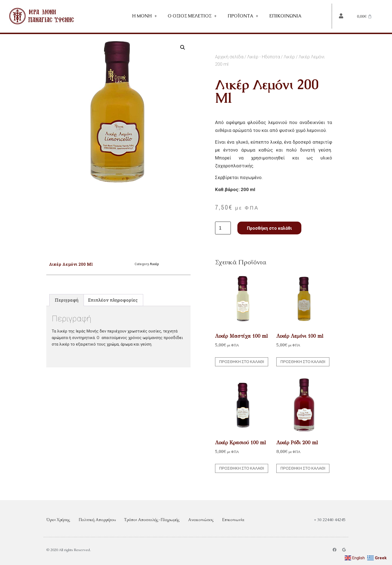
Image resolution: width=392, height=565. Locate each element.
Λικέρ (289, 57)
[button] (183, 47)
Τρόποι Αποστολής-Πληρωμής (152, 520)
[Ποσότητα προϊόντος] (223, 228)
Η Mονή (144, 16)
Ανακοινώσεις (201, 520)
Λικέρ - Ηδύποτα (264, 57)
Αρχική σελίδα (229, 57)
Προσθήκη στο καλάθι (269, 228)
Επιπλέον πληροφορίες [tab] (113, 300)
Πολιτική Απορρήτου (97, 520)
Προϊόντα (243, 16)
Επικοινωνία (285, 16)
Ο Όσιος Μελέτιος (192, 16)
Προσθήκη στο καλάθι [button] (242, 362)
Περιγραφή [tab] (67, 300)
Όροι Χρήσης (58, 520)
